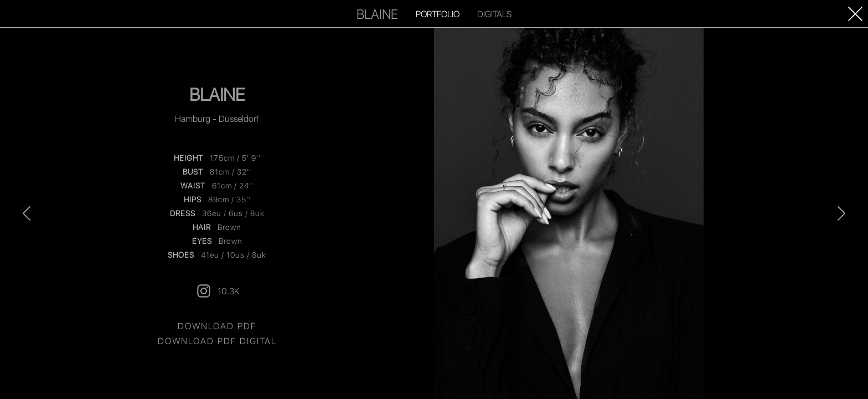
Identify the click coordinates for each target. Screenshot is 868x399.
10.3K (217, 291)
